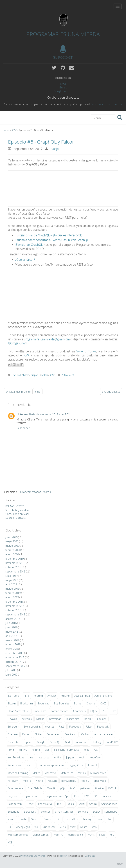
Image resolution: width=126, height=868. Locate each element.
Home (6, 130)
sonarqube (111, 812)
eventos (50, 727)
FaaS (62, 727)
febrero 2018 (13, 644)
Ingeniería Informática (67, 750)
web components (18, 835)
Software (83, 812)
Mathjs (82, 773)
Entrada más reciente (18, 392)
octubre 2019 (14, 567)
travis (99, 819)
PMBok (112, 788)
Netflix (45, 375)
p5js (63, 788)
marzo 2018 (13, 640)
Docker (88, 719)
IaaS (47, 750)
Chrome (91, 703)
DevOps (12, 719)
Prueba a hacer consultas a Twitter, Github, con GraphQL (52, 240)
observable (100, 781)
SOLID (96, 812)
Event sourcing (32, 727)
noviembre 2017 (15, 657)
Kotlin (82, 757)
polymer (13, 796)
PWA (87, 796)
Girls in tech (14, 742)
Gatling (85, 734)
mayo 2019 (12, 580)
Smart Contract (64, 812)
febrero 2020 (13, 550)
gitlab (29, 742)
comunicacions (60, 711)
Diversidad (55, 719)
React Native (45, 804)
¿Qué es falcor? (25, 260)
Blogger (63, 856)
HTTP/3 (36, 750)
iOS (96, 750)
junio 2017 (12, 675)
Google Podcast (63, 91)
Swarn (47, 819)
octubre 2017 (14, 662)
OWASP (51, 788)
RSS (26, 355)
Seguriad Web (109, 804)
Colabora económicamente (107, 104)
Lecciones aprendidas (51, 765)
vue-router (49, 827)
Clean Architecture (18, 711)
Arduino (65, 696)
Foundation (54, 734)
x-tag (102, 835)
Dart (113, 711)
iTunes (63, 87)
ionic (86, 750)
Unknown (22, 414)
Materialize (67, 773)
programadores (31, 796)
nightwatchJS (69, 781)
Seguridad (14, 812)
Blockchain (27, 703)
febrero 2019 (13, 593)
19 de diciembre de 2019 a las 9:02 (49, 414)
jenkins (58, 757)
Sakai (82, 804)
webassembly (41, 835)
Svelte (23, 819)
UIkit (109, 819)
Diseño (40, 719)
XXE (10, 842)
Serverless (30, 812)
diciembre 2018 (15, 602)
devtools (27, 719)
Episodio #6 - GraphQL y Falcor (41, 142)
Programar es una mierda (63, 34)
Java (31, 757)
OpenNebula (35, 788)
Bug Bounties (62, 703)
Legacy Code (76, 765)
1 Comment (68, 375)
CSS (104, 711)
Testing (87, 819)
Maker (36, 773)
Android (38, 696)
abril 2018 (12, 636)
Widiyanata (90, 856)
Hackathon (81, 742)
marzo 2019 (13, 589)
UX (9, 827)
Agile (26, 696)
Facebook (17, 375)
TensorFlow (72, 819)
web (94, 827)
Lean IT (30, 765)
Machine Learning (18, 773)
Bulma (78, 703)
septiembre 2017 (16, 666)
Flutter (39, 734)
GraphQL (35, 375)
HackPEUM (112, 742)
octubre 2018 (14, 610)
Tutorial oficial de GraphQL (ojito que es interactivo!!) (49, 235)
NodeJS (85, 781)
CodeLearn (40, 711)
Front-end (71, 734)
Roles (71, 804)
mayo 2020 (12, 541)
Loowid (92, 765)
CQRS (94, 711)
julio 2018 (11, 623)
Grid (67, 742)
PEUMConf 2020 (15, 506)
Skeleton (46, 812)
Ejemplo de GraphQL (29, 245)
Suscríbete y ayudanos (18, 510)
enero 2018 (12, 649)
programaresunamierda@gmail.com (47, 339)
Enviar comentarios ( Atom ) (35, 492)
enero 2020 (12, 554)
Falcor (26, 375)
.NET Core (13, 696)
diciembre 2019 (15, 559)
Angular (52, 696)
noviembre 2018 (15, 606)
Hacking (96, 742)
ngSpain (52, 781)
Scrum (93, 804)
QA (95, 796)
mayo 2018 (12, 632)
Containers (79, 711)
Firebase (13, 734)
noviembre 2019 (15, 563)
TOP (120, 864)
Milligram (13, 781)
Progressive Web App (57, 796)
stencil (11, 819)
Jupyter (70, 757)
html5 (11, 750)
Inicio (38, 392)
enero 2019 (12, 597)
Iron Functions (16, 757)
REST (14, 130)
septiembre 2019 (16, 571)
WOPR (91, 835)
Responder (23, 428)
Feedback (103, 727)
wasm (84, 827)
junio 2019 (12, 576)
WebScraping (75, 835)
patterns (85, 788)
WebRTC (58, 835)
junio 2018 (12, 627)
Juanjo (55, 149)
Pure (77, 796)
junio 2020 (12, 537)
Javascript (43, 757)
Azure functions (103, 696)
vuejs (63, 827)
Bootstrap (43, 703)
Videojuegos (23, 827)
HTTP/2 (23, 750)
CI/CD (103, 703)
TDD (58, 819)
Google (41, 742)
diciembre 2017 (15, 653)
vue (37, 827)
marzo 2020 (13, 546)
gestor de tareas (103, 734)
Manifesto (50, 773)
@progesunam (18, 343)
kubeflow (95, 757)
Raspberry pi (15, 804)
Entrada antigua (111, 392)
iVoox (80, 351)
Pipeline (99, 788)
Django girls (73, 719)
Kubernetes (14, 765)
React (30, 804)
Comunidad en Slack (17, 514)
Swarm (35, 819)
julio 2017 (11, 670)
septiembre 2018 (16, 614)
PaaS (73, 788)
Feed (63, 84)
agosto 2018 (13, 619)
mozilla (27, 781)
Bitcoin (12, 703)
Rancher (107, 796)
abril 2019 (12, 584)
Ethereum (13, 727)
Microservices (98, 773)
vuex (73, 827)
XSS (112, 835)
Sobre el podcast (15, 518)
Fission (26, 734)
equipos (102, 719)
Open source (15, 788)
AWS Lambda (82, 696)
